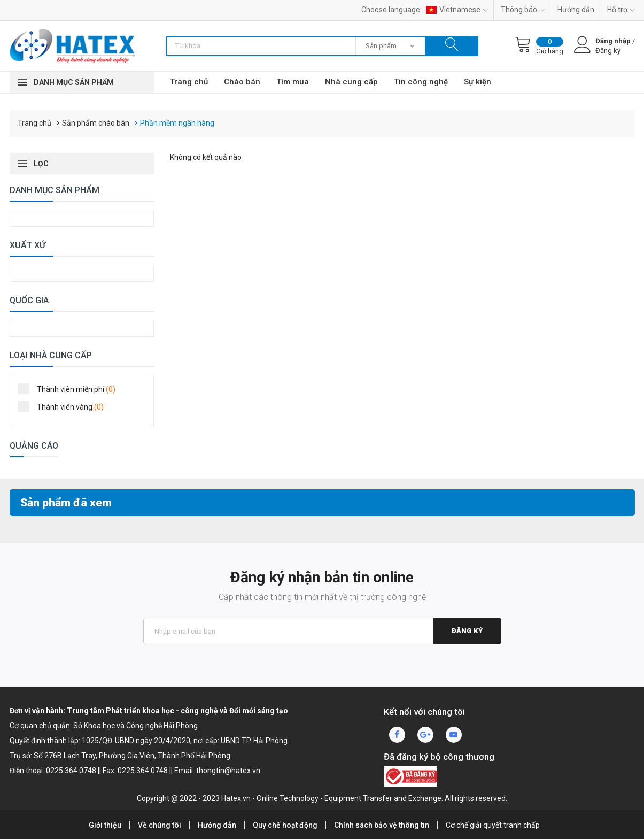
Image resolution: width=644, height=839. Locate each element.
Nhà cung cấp (351, 82)
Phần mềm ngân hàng (177, 123)
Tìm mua (293, 82)
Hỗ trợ (621, 10)
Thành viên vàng (64, 406)
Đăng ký (467, 631)
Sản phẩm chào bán (96, 123)
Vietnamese (457, 10)
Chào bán (242, 82)
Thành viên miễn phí (70, 389)
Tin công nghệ (421, 82)
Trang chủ (189, 82)
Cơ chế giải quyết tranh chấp (493, 825)
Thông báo (523, 10)
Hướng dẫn (576, 10)
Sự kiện (478, 82)
